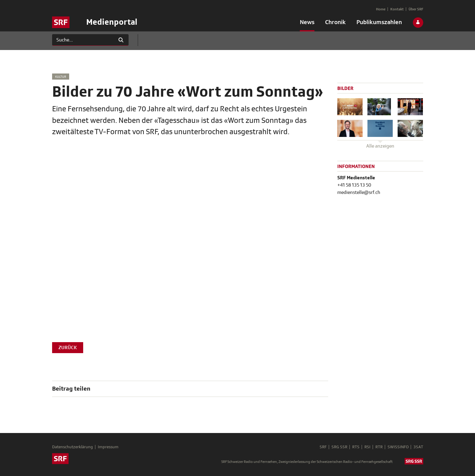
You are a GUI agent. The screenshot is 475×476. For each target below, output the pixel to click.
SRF (323, 447)
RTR (379, 447)
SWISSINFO (398, 447)
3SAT (418, 447)
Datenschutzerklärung (73, 447)
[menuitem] (307, 23)
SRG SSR (339, 447)
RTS (356, 447)
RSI (367, 447)
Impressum (108, 447)
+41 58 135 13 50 (354, 185)
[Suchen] (83, 40)
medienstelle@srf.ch (359, 192)
